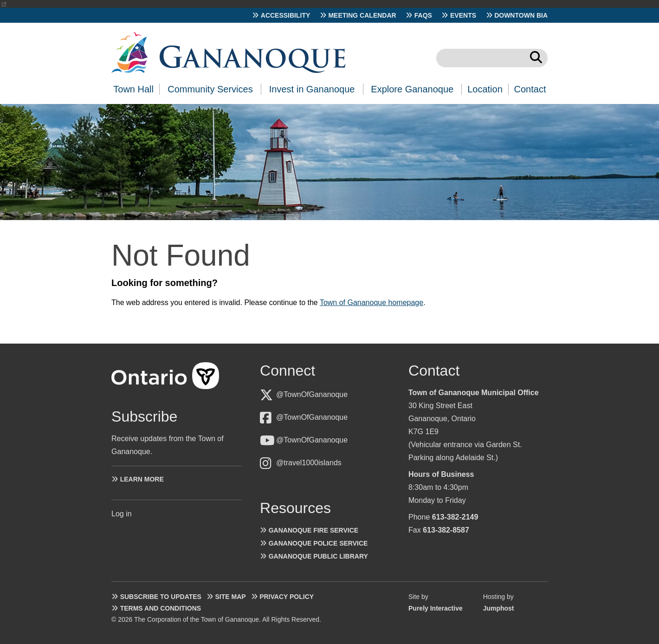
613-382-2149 (455, 517)
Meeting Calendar (362, 15)
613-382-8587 (446, 530)
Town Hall (133, 89)
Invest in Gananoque (312, 89)
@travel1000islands (309, 463)
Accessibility (286, 15)
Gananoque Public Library (318, 556)
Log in (122, 514)
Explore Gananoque (412, 89)
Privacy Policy (287, 597)
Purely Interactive (436, 608)
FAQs (423, 15)
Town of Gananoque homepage (371, 302)
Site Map (230, 597)
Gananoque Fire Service (313, 530)
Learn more (142, 479)
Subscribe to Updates (161, 597)
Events (463, 15)
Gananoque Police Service (318, 543)
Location (485, 89)
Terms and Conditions (161, 608)
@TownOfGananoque (312, 394)
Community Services (210, 89)
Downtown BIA (521, 15)
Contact (530, 89)
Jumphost (499, 608)
